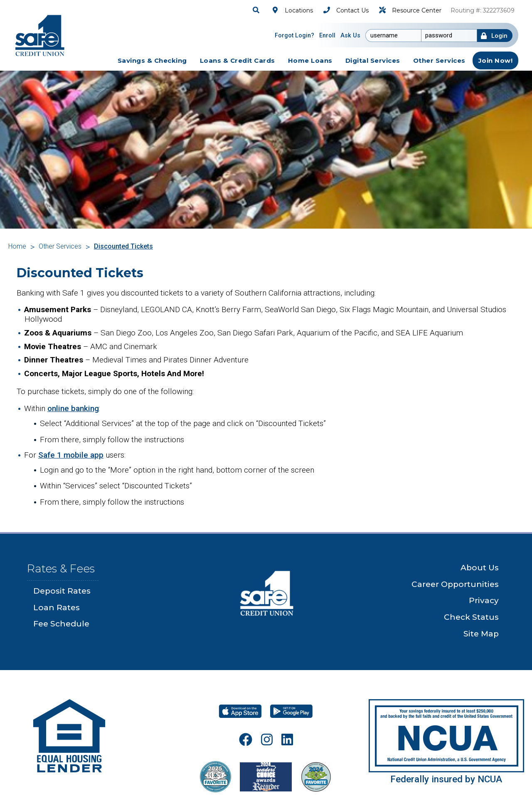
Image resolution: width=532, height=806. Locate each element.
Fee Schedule (61, 624)
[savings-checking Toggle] (152, 60)
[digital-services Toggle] (373, 60)
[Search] (257, 10)
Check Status (471, 617)
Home (17, 246)
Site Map (481, 634)
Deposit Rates (62, 591)
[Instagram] (267, 739)
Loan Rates (57, 608)
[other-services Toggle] (439, 60)
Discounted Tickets (123, 246)
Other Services (60, 246)
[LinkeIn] (287, 739)
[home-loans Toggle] (310, 60)
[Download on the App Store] (240, 711)
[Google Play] (291, 711)
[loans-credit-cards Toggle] (238, 60)
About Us (480, 568)
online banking (73, 408)
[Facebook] (246, 739)
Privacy (484, 600)
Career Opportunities (455, 584)
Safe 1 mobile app (71, 455)
